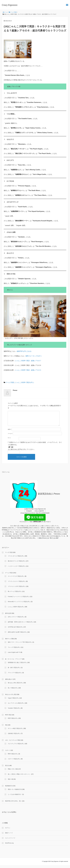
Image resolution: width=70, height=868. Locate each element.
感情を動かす (9, 682)
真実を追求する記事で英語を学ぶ (17, 635)
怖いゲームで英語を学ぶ (15, 594)
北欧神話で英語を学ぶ (14, 736)
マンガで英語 (9, 555)
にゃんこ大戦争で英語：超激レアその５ (28, 370)
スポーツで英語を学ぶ (14, 762)
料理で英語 (8, 718)
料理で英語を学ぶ (13, 721)
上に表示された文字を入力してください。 (22, 452)
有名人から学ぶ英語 (11, 697)
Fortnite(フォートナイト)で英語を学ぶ (19, 599)
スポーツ (8, 753)
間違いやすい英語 (13, 772)
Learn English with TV (14, 655)
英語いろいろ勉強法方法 (15, 792)
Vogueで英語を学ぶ (13, 701)
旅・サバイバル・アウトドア (13, 662)
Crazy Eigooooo (10, 5)
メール (10, 437)
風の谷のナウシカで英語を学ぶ (17, 564)
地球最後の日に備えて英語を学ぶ (17, 665)
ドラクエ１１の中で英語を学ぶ (17, 589)
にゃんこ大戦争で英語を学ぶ (25, 382)
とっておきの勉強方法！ (15, 797)
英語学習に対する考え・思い (13, 804)
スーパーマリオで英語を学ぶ (16, 579)
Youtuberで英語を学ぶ (14, 711)
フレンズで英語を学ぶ (14, 650)
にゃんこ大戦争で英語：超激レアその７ (28, 361)
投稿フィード (9, 836)
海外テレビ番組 (10, 642)
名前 (10, 432)
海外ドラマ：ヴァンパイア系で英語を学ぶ (20, 645)
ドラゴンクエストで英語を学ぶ (17, 584)
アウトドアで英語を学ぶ (15, 676)
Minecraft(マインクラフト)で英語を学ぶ (19, 604)
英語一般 (10, 782)
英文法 (7, 768)
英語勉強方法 (9, 789)
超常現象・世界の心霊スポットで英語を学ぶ (21, 625)
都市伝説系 (8, 616)
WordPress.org (9, 846)
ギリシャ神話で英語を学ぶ (15, 731)
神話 (6, 728)
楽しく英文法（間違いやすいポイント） (19, 777)
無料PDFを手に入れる (24, 351)
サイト (9, 441)
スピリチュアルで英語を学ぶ (16, 747)
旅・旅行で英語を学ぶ (14, 670)
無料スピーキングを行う (34, 356)
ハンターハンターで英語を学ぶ (17, 569)
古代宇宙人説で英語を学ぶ (15, 630)
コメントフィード (10, 841)
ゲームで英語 (10, 382)
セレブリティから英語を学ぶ (16, 706)
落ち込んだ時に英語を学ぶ (15, 686)
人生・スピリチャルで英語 (13, 743)
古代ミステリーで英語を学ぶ (16, 620)
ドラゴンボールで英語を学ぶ (16, 559)
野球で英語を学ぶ (13, 757)
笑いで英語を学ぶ (13, 691)
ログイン (8, 831)
